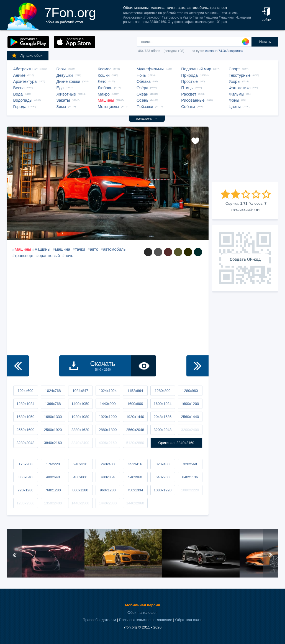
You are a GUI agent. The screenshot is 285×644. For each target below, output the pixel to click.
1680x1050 (25, 417)
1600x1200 (190, 404)
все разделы (147, 119)
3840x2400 (80, 443)
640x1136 (190, 477)
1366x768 (53, 404)
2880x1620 (80, 430)
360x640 (25, 477)
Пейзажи (145, 107)
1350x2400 (53, 503)
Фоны (234, 100)
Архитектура (25, 81)
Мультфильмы (150, 69)
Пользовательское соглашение (146, 620)
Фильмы (237, 94)
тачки (80, 249)
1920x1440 (135, 417)
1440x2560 (80, 503)
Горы (61, 69)
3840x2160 (53, 443)
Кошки (104, 75)
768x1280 (53, 490)
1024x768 (53, 391)
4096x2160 (108, 443)
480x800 (80, 477)
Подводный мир (196, 69)
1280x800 (162, 391)
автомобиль (114, 249)
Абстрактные (25, 69)
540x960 (135, 477)
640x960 (163, 477)
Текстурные (240, 75)
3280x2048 (25, 443)
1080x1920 (163, 490)
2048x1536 (163, 417)
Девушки (65, 75)
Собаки (188, 107)
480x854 (108, 477)
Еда (60, 88)
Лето (102, 81)
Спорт (234, 69)
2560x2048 (135, 430)
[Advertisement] (245, 154)
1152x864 (135, 391)
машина (63, 249)
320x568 (190, 464)
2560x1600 (25, 430)
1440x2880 (108, 503)
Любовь (105, 88)
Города (20, 107)
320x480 (163, 464)
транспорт (24, 256)
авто (94, 249)
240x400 (108, 464)
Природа (189, 75)
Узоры (235, 81)
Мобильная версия (142, 605)
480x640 (53, 477)
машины (43, 249)
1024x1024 (108, 391)
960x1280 (108, 490)
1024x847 (80, 391)
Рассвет (189, 94)
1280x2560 (25, 503)
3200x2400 (190, 430)
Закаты (63, 100)
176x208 (25, 464)
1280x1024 (25, 404)
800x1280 (80, 490)
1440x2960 (135, 503)
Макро (104, 94)
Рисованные (193, 100)
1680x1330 (53, 417)
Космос (105, 69)
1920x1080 (80, 417)
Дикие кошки (68, 81)
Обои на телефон (142, 613)
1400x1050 (80, 404)
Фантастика (240, 88)
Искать (265, 42)
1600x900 (135, 404)
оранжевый (49, 256)
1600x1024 (163, 404)
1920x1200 (108, 417)
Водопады (23, 100)
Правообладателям (99, 620)
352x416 (135, 464)
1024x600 (25, 391)
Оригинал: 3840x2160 (176, 443)
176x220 (53, 464)
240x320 (80, 464)
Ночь (141, 75)
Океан (142, 94)
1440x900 (108, 404)
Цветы (235, 107)
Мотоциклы (108, 107)
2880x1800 (108, 430)
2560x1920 (53, 430)
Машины (106, 100)
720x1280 (25, 490)
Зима (61, 107)
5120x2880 (135, 443)
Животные (66, 94)
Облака (144, 81)
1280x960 (190, 391)
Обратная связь (189, 620)
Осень (142, 100)
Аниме (19, 75)
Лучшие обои (27, 55)
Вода (18, 94)
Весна (19, 88)
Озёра (142, 88)
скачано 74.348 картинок (224, 51)
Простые (189, 81)
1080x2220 (190, 490)
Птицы (187, 88)
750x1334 (135, 490)
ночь (69, 256)
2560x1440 (190, 417)
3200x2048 (163, 430)
